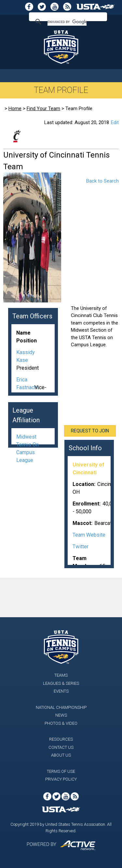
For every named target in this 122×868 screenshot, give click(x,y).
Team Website (89, 535)
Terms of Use (61, 771)
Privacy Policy (61, 779)
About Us (61, 755)
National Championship (61, 707)
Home (15, 108)
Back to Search (102, 181)
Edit (115, 122)
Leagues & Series (61, 683)
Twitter (81, 547)
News (61, 715)
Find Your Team (43, 108)
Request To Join (90, 431)
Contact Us (61, 747)
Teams (61, 675)
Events (61, 691)
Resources (61, 739)
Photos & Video (61, 723)
